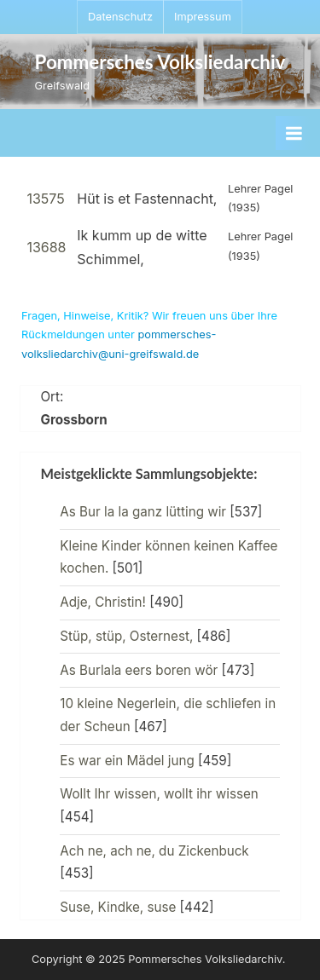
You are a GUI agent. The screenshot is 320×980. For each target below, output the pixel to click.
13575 (45, 199)
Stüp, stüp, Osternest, (126, 636)
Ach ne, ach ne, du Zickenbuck (154, 851)
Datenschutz (120, 17)
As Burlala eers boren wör (139, 670)
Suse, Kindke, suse (118, 907)
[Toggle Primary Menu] (294, 133)
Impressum (203, 17)
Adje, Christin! (103, 602)
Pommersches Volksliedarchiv (160, 62)
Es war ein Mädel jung (127, 761)
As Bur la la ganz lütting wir (143, 512)
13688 (46, 247)
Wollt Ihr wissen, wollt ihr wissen (159, 794)
